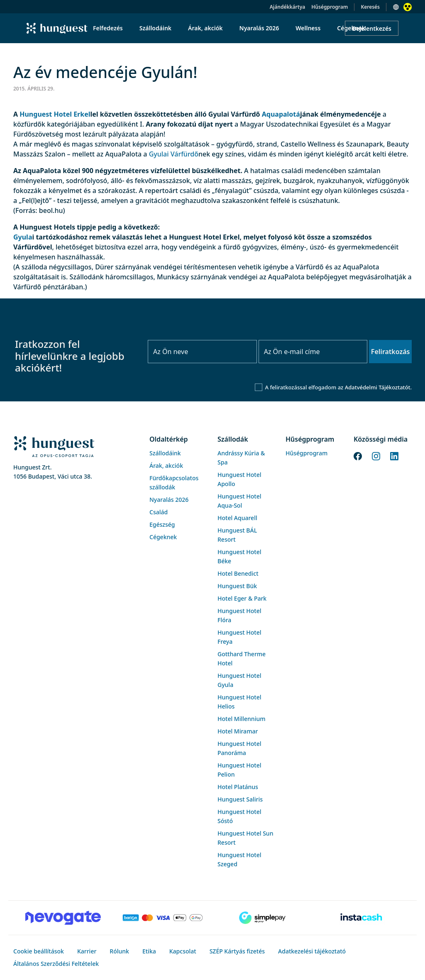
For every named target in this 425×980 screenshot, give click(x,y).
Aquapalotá (281, 114)
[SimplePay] (262, 918)
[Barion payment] (163, 918)
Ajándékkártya (287, 7)
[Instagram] (376, 455)
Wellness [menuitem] (308, 28)
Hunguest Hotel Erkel (55, 114)
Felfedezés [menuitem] (108, 28)
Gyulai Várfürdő (174, 154)
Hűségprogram (330, 7)
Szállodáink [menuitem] (155, 28)
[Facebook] (358, 455)
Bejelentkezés (372, 28)
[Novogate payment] (63, 918)
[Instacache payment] (362, 918)
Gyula (23, 237)
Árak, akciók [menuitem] (205, 28)
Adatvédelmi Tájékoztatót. (378, 387)
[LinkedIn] (394, 455)
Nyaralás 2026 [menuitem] (259, 28)
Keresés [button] (370, 7)
